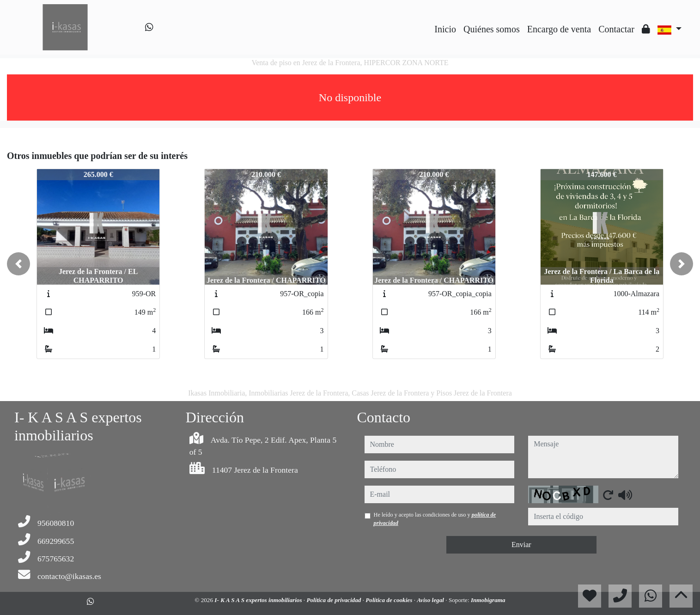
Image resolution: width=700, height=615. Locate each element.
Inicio (445, 29)
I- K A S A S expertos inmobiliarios (259, 600)
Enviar (521, 545)
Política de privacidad (334, 600)
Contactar (616, 29)
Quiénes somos (492, 29)
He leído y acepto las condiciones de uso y (435, 519)
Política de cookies (390, 600)
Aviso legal (431, 600)
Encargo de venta (559, 29)
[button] (18, 264)
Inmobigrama (488, 600)
